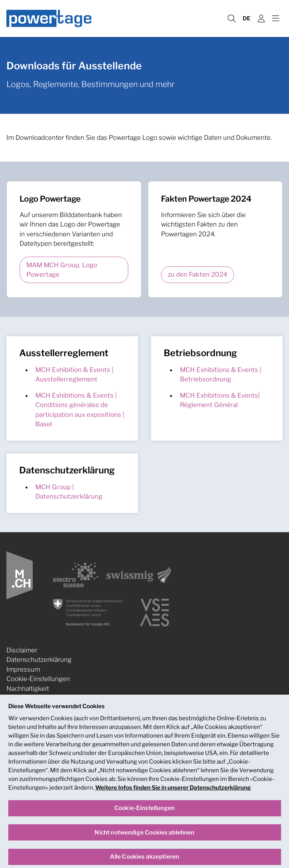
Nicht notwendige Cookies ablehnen (144, 840)
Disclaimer (22, 650)
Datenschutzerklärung (39, 660)
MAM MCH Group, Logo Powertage (62, 270)
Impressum (23, 669)
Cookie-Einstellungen (38, 679)
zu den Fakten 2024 (198, 274)
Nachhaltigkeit (28, 689)
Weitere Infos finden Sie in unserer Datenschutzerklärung (173, 795)
